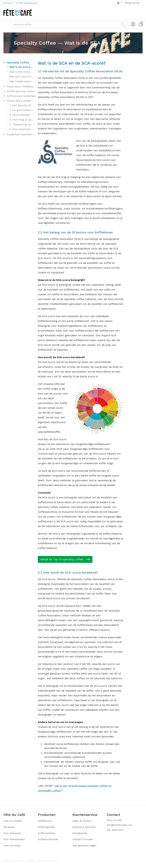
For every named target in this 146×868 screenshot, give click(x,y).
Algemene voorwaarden (48, 861)
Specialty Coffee (18, 62)
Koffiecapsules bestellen (22, 91)
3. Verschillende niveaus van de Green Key (22, 115)
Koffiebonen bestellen (21, 96)
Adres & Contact (82, 821)
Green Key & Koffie (19, 101)
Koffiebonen (45, 821)
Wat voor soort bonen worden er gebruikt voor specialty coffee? (22, 77)
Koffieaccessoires (48, 839)
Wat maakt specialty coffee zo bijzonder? (22, 81)
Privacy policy (19, 861)
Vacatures (9, 827)
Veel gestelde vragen (84, 845)
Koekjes (31, 861)
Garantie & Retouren (84, 827)
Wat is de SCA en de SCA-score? (22, 67)
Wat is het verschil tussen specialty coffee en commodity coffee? (22, 72)
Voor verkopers (12, 833)
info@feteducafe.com (120, 825)
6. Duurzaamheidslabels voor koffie (22, 129)
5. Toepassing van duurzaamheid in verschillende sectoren (22, 124)
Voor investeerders (14, 839)
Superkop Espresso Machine (22, 134)
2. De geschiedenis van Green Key (22, 110)
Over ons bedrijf (13, 821)
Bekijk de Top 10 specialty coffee (65, 559)
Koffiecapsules (46, 827)
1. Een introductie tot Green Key (22, 105)
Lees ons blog (12, 845)
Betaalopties (80, 833)
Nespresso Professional (22, 86)
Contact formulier (83, 839)
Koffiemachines (47, 833)
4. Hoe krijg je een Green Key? (22, 120)
